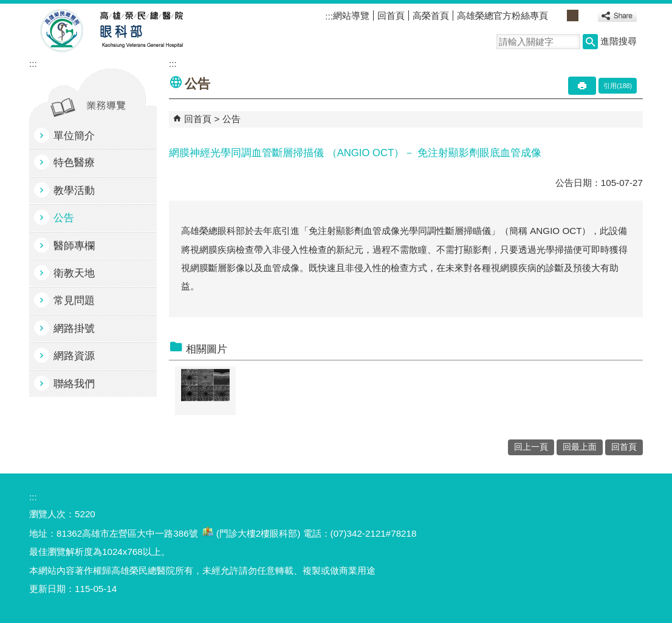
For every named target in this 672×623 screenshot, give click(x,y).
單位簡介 (74, 136)
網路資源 (74, 356)
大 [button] (586, 15)
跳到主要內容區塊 (6, 6)
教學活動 (74, 191)
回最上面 (580, 447)
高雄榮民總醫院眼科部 (141, 31)
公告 (64, 218)
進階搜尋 (619, 41)
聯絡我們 (74, 384)
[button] (590, 42)
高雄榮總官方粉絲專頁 (502, 15)
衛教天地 (74, 273)
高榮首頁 (431, 15)
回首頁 (391, 15)
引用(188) (618, 86)
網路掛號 (74, 329)
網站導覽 (351, 15)
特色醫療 (74, 163)
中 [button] (573, 15)
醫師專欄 (74, 246)
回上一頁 (531, 447)
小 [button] (559, 15)
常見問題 (74, 301)
